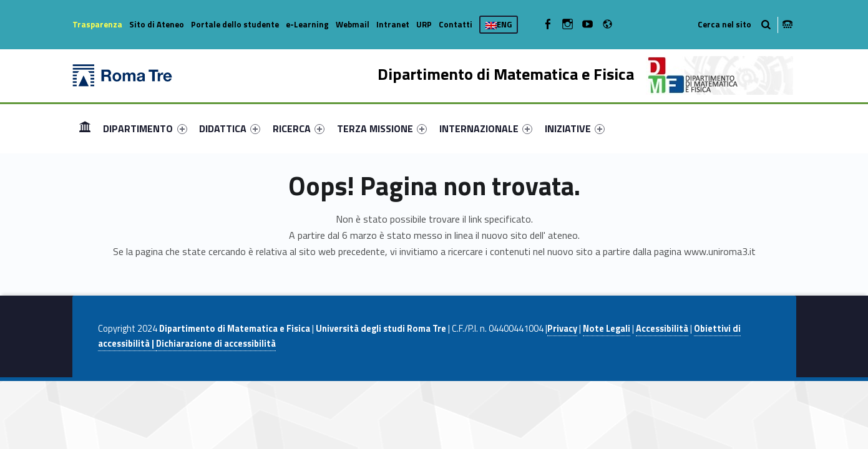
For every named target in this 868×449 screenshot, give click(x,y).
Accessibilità (662, 329)
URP (424, 24)
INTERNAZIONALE (486, 128)
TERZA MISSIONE (382, 128)
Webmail (353, 24)
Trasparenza (97, 24)
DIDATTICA (230, 128)
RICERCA (299, 128)
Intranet (393, 24)
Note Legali (607, 329)
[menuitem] (85, 128)
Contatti (456, 24)
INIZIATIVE (575, 128)
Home (85, 128)
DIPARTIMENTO (145, 128)
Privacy (562, 329)
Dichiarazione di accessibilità (216, 344)
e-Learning (307, 24)
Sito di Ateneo (157, 24)
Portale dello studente (235, 24)
